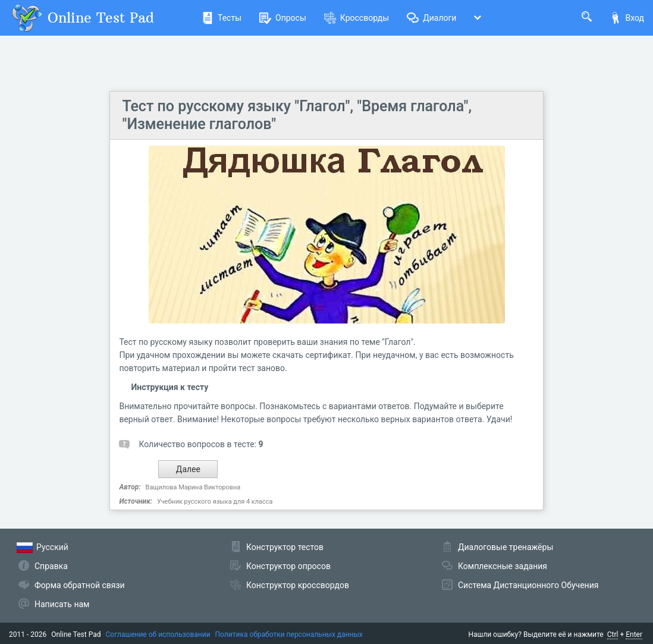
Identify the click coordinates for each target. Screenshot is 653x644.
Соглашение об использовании (158, 634)
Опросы (283, 18)
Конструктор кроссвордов (298, 585)
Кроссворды (357, 18)
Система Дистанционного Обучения (528, 585)
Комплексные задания (503, 566)
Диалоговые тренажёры (506, 547)
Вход (627, 18)
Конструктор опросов (288, 566)
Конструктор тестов (285, 547)
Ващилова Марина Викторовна (193, 487)
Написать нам (62, 604)
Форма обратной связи (80, 585)
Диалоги (431, 18)
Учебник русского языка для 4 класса (215, 502)
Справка (51, 566)
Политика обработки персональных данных (289, 634)
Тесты (222, 18)
